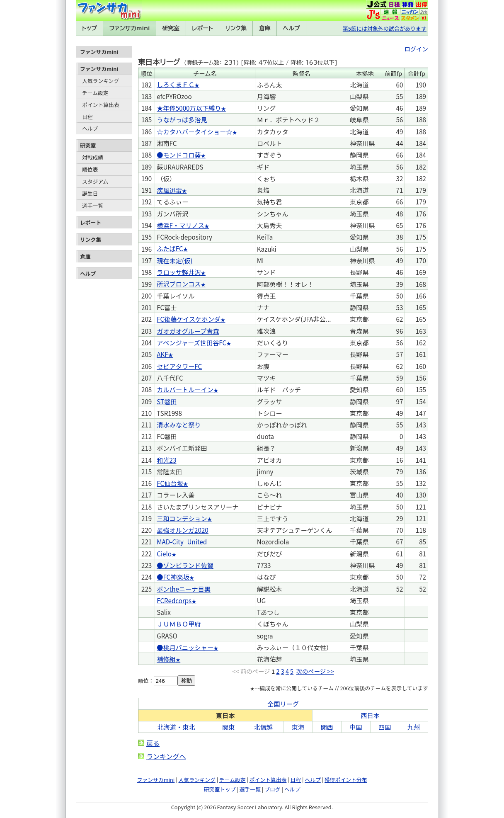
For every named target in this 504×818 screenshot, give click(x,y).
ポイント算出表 (101, 105)
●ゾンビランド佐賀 (185, 565)
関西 (327, 727)
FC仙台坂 (170, 483)
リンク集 (236, 28)
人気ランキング (101, 81)
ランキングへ (166, 756)
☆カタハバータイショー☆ (194, 131)
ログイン (416, 49)
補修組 (166, 659)
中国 (356, 727)
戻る (153, 743)
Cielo (164, 553)
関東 (228, 727)
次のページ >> (315, 671)
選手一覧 (93, 205)
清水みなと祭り (179, 425)
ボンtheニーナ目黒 (184, 589)
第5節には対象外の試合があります (385, 28)
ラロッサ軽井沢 (179, 272)
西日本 (370, 715)
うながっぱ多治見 (182, 119)
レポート (202, 28)
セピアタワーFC (179, 366)
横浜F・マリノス (181, 225)
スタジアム (95, 181)
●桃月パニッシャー (185, 647)
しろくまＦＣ (176, 84)
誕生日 (90, 193)
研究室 (171, 28)
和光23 (166, 460)
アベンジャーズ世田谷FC (191, 342)
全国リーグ (283, 704)
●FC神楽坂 (173, 577)
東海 (298, 727)
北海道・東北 (176, 727)
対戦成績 (93, 157)
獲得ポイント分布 (346, 780)
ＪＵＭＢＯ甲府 (179, 624)
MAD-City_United (182, 541)
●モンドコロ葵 (179, 155)
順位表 (90, 169)
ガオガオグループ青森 (188, 331)
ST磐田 (167, 401)
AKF (162, 354)
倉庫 (265, 28)
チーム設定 (95, 93)
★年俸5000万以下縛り (189, 108)
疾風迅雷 (169, 190)
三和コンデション (182, 518)
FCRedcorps (174, 600)
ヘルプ (292, 28)
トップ (89, 28)
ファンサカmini (130, 28)
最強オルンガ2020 (183, 530)
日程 (87, 117)
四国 (385, 727)
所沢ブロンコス (179, 284)
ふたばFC (170, 248)
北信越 (263, 727)
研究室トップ (220, 789)
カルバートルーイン (185, 389)
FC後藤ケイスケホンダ (189, 319)
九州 (413, 727)
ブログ (272, 789)
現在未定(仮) (174, 260)
